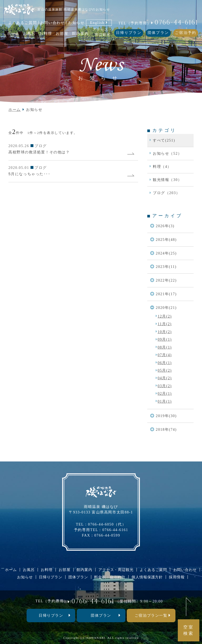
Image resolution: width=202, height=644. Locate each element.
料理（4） (162, 167)
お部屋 (65, 570)
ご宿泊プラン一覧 (151, 615)
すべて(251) (164, 140)
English (97, 23)
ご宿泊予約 (185, 33)
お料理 (47, 570)
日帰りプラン (129, 33)
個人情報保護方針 (147, 577)
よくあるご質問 (23, 23)
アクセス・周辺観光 (116, 570)
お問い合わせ (53, 23)
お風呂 (29, 570)
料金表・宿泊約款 (110, 577)
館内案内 (84, 570)
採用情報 (177, 577)
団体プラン (158, 33)
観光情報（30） (167, 180)
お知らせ (76, 23)
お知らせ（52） (167, 153)
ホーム (15, 110)
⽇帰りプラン (51, 615)
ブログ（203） (166, 193)
